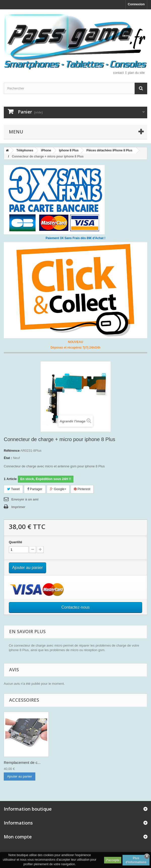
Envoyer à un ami (25, 499)
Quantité (16, 542)
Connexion (136, 4)
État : (8, 458)
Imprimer (18, 507)
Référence (12, 451)
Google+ (58, 489)
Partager (35, 489)
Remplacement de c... (22, 762)
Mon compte (18, 837)
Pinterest (82, 489)
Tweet (13, 489)
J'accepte (113, 860)
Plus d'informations (136, 860)
